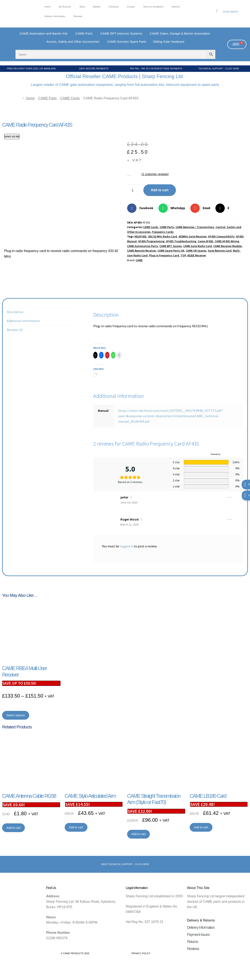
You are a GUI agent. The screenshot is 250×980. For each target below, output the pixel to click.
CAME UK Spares (196, 251)
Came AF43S (205, 241)
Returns (176, 7)
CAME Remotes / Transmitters (195, 227)
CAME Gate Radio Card (198, 246)
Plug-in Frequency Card (164, 255)
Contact (131, 7)
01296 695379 (230, 12)
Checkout (114, 7)
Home (48, 7)
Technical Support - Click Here (219, 69)
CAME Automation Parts (143, 246)
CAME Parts (47, 98)
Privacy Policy (141, 953)
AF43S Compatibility (221, 236)
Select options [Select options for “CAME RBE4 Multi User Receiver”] (16, 715)
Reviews (78, 16)
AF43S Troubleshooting (181, 241)
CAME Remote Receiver (142, 251)
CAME (139, 260)
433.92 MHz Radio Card (162, 236)
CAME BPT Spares (171, 246)
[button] (142, 208)
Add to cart (160, 190)
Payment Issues (198, 935)
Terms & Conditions (153, 7)
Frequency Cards (163, 232)
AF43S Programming (151, 241)
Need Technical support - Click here (125, 864)
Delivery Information (55, 16)
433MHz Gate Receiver (193, 236)
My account (65, 7)
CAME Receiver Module (227, 246)
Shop (82, 7)
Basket (97, 7)
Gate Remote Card (220, 251)
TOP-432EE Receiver (193, 255)
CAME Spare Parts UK (171, 251)
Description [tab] (15, 312)
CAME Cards (70, 98)
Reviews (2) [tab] (15, 330)
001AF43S (140, 236)
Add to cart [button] (14, 828)
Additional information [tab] (23, 321)
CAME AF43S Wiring (227, 241)
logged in (126, 546)
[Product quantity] (134, 190)
